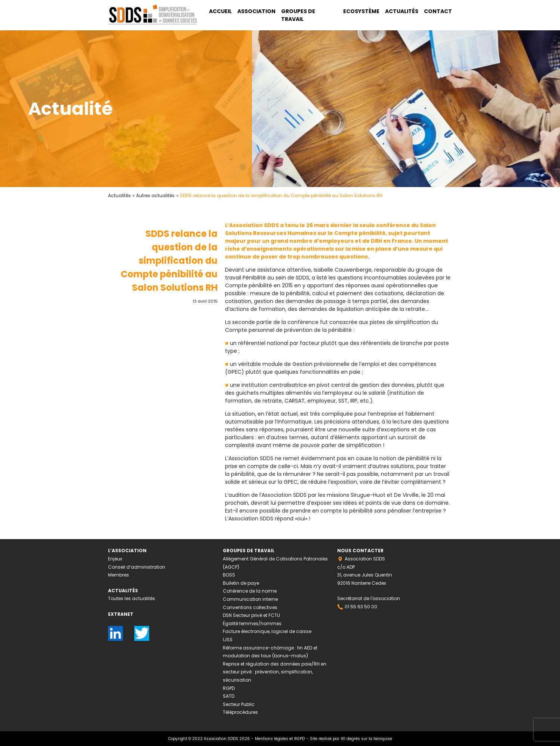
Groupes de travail (298, 15)
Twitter (142, 630)
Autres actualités (155, 195)
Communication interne (250, 599)
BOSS (229, 575)
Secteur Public (239, 704)
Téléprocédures (240, 712)
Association (256, 11)
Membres (119, 575)
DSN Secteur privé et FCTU (251, 615)
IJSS (228, 640)
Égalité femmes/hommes (252, 623)
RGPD (229, 688)
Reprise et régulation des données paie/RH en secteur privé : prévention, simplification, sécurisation (275, 672)
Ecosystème (361, 11)
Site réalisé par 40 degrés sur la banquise (351, 739)
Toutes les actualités (132, 598)
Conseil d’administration (137, 567)
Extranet (121, 614)
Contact (438, 11)
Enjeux (115, 559)
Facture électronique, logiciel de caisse (267, 631)
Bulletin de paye (241, 583)
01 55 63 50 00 (361, 607)
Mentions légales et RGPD (280, 739)
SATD (229, 696)
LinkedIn (116, 630)
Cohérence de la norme (250, 591)
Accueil (220, 11)
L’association (127, 551)
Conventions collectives (250, 607)
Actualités (402, 11)
